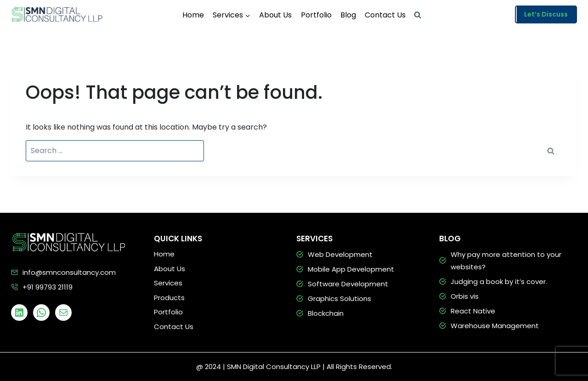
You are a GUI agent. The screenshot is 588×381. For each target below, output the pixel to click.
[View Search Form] (418, 15)
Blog (348, 15)
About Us (275, 15)
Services (168, 283)
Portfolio (316, 15)
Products (169, 298)
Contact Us (385, 15)
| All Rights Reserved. (357, 367)
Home (193, 15)
